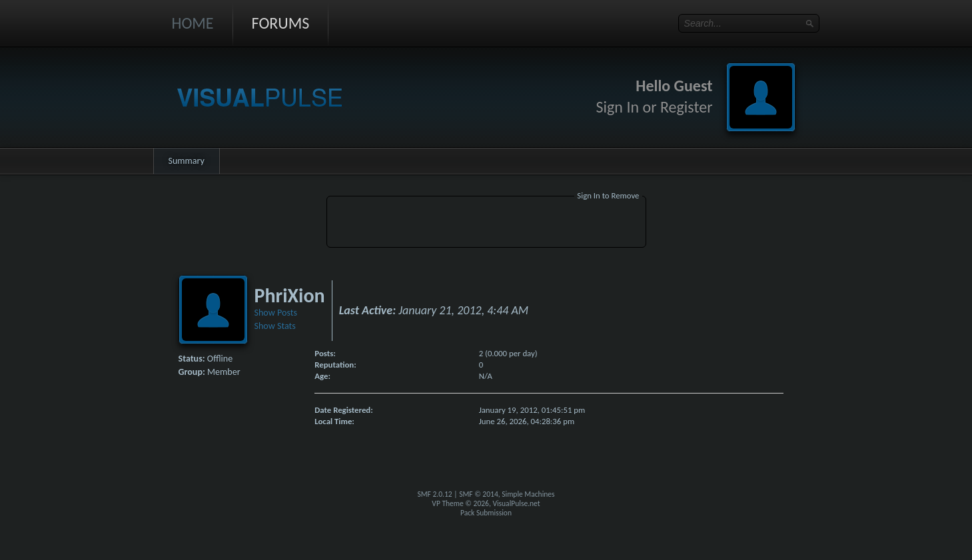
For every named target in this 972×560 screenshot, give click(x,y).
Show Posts (276, 313)
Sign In (618, 107)
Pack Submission (486, 513)
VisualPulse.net (516, 503)
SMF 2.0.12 (434, 494)
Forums (281, 23)
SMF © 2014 (479, 494)
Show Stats (275, 326)
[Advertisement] (486, 224)
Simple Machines (528, 494)
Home (193, 23)
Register (687, 107)
